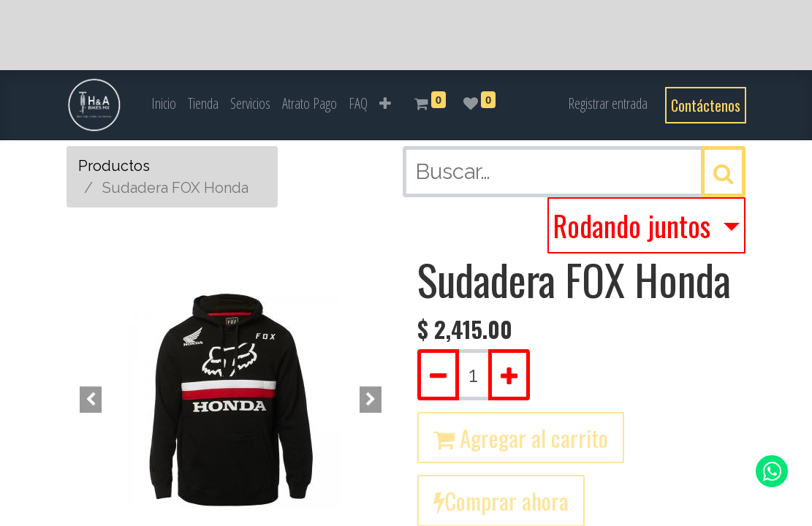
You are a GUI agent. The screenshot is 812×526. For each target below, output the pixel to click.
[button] (385, 104)
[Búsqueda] (723, 172)
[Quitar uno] (438, 375)
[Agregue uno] (509, 375)
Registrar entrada (608, 103)
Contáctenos (706, 105)
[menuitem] (164, 104)
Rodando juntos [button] (635, 225)
